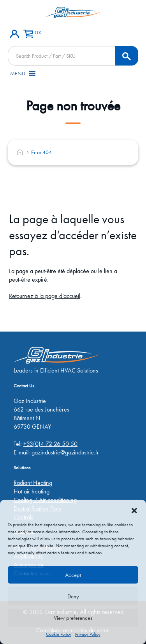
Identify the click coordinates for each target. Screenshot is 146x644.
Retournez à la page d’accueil (45, 296)
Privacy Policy (88, 634)
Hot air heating (32, 491)
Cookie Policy (59, 634)
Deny (73, 596)
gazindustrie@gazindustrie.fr (65, 452)
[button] (134, 509)
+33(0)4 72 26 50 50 (50, 444)
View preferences (73, 618)
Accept (73, 575)
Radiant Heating (33, 483)
